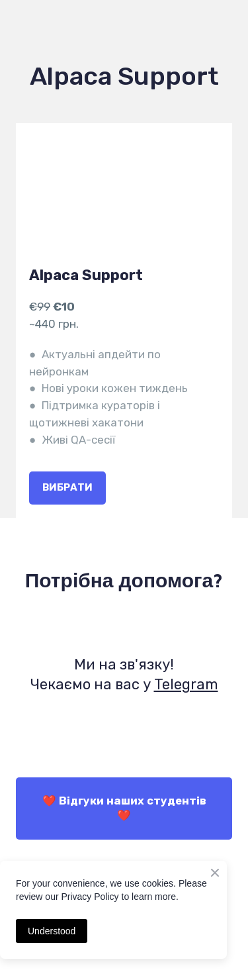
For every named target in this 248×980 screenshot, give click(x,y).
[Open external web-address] (124, 626)
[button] (67, 488)
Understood (52, 931)
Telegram (186, 684)
